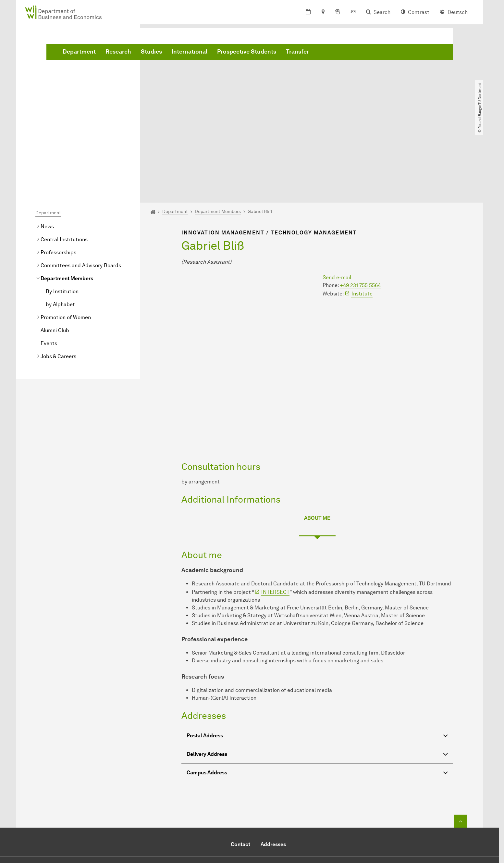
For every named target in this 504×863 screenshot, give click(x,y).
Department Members (67, 204)
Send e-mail (337, 203)
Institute (362, 219)
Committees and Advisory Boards (81, 191)
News (47, 152)
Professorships (58, 178)
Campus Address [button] (317, 699)
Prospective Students (345, 53)
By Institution (62, 217)
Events (49, 269)
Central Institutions (64, 165)
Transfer (396, 53)
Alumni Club (55, 256)
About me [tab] (317, 444)
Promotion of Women (66, 243)
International (288, 53)
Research (217, 53)
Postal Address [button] (317, 662)
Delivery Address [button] (317, 681)
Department (178, 53)
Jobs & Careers (58, 282)
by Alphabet (60, 230)
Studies (250, 53)
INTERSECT (275, 518)
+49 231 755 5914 (246, 804)
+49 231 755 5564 (360, 211)
